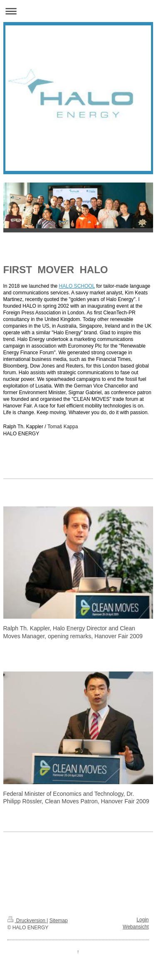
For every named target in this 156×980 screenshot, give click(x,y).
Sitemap (59, 921)
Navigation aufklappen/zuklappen (78, 11)
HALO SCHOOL (77, 286)
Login (142, 920)
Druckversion (27, 921)
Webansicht (136, 927)
